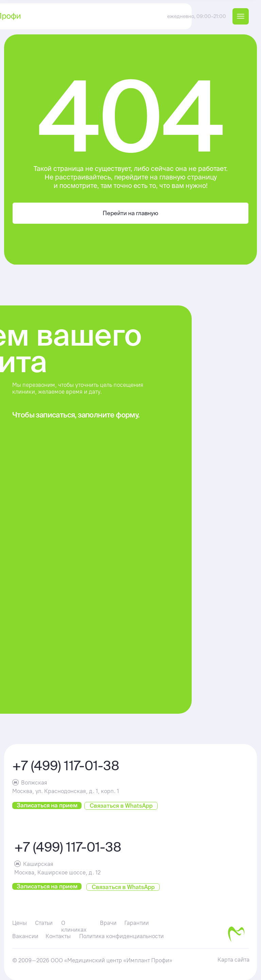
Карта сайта (233, 960)
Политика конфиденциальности (121, 936)
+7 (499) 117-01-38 (66, 765)
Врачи (108, 923)
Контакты (58, 936)
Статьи (44, 923)
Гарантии (137, 923)
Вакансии (25, 936)
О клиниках (74, 926)
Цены (20, 923)
